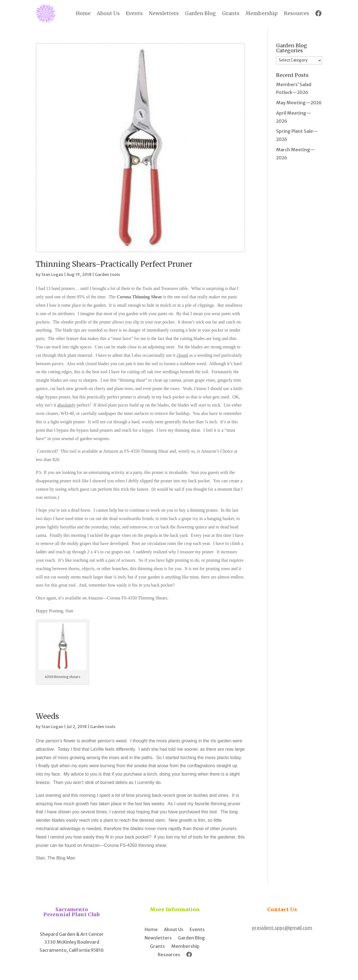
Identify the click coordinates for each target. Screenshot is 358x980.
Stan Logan (52, 275)
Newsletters (164, 13)
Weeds (47, 716)
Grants (231, 13)
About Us (108, 13)
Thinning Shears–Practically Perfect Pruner (114, 264)
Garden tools (107, 275)
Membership (262, 13)
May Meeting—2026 (299, 103)
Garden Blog (200, 13)
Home (83, 13)
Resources (296, 13)
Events (134, 13)
